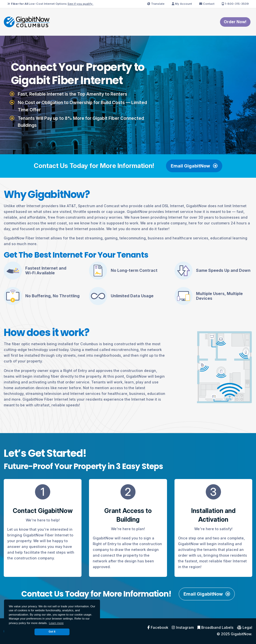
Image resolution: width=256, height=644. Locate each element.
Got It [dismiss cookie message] (52, 632)
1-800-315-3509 (235, 4)
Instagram (183, 628)
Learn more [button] (56, 623)
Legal (245, 628)
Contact (207, 4)
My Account (182, 4)
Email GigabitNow (194, 166)
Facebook (158, 628)
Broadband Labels (215, 628)
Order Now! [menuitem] (235, 22)
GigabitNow (241, 634)
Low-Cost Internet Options (50, 4)
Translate (156, 4)
